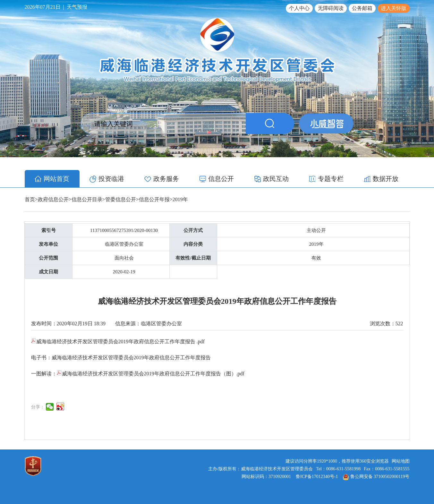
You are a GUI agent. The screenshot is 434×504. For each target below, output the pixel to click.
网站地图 (401, 461)
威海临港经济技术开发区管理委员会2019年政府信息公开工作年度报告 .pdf (118, 342)
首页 (30, 199)
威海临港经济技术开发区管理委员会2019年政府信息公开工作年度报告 (131, 358)
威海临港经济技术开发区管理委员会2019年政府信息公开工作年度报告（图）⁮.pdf (151, 374)
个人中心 (299, 8)
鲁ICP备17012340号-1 (317, 477)
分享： (38, 407)
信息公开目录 (87, 199)
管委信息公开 (121, 199)
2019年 (180, 199)
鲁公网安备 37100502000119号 (376, 477)
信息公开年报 (154, 199)
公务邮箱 (362, 8)
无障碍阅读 (331, 8)
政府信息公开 (53, 199)
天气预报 (77, 7)
